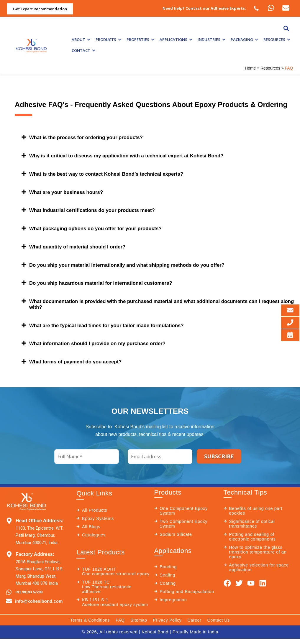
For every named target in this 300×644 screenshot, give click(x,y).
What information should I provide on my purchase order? (103, 341)
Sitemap (139, 626)
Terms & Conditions (90, 626)
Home (250, 68)
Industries (211, 39)
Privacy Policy (167, 626)
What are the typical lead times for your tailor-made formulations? (112, 323)
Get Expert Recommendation (40, 9)
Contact (83, 50)
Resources (277, 39)
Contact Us (219, 626)
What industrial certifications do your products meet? (97, 209)
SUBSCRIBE (219, 453)
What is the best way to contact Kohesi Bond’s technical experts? (112, 173)
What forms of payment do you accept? (79, 359)
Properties (140, 39)
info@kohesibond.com (39, 598)
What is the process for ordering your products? (90, 137)
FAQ (120, 626)
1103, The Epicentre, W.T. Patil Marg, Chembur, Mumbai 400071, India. (39, 532)
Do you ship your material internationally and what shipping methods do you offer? (134, 263)
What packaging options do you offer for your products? (100, 227)
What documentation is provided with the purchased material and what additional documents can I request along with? (153, 302)
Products (108, 39)
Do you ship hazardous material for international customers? (106, 281)
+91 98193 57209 (29, 589)
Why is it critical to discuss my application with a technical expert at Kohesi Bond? (134, 155)
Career (195, 626)
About (81, 39)
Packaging (244, 39)
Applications (176, 39)
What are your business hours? (69, 191)
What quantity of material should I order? (81, 245)
